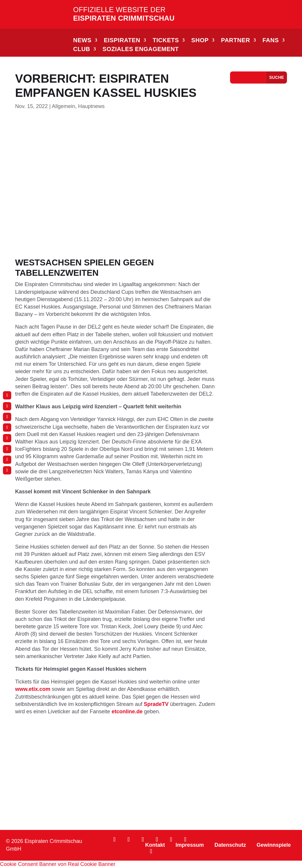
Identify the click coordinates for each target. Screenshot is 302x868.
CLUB (82, 50)
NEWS (82, 41)
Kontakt (155, 845)
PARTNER (235, 41)
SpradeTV (156, 704)
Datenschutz (230, 845)
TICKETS (166, 41)
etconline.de (127, 712)
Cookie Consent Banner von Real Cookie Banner (58, 864)
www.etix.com (33, 689)
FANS (271, 41)
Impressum (190, 845)
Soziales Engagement (141, 50)
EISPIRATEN (122, 41)
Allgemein (64, 106)
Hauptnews (91, 106)
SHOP (200, 41)
